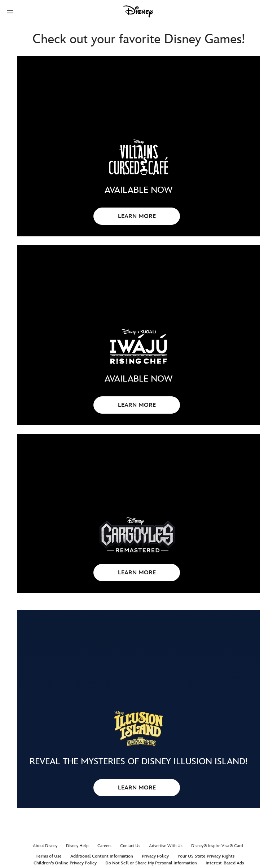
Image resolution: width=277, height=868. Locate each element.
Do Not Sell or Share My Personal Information (151, 863)
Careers (104, 846)
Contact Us (130, 846)
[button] (10, 12)
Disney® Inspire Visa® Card (217, 846)
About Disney (45, 846)
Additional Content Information (102, 856)
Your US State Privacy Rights (206, 856)
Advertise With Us (166, 846)
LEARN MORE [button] (137, 216)
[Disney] (138, 12)
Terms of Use (49, 856)
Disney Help (77, 846)
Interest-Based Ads (225, 863)
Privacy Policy (155, 856)
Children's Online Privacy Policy (65, 863)
